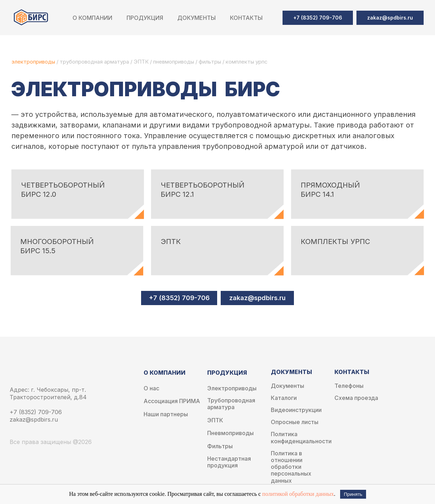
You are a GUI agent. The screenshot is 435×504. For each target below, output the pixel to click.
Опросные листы (295, 422)
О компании (92, 18)
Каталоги (284, 398)
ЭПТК (141, 62)
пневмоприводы (174, 62)
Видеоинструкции (296, 410)
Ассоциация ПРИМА (172, 401)
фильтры (211, 62)
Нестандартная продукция (229, 462)
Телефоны (349, 386)
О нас (151, 388)
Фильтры (220, 446)
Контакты (246, 18)
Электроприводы (232, 388)
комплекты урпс (247, 62)
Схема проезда (356, 398)
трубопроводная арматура (94, 62)
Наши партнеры (166, 414)
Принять (353, 494)
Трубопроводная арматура (231, 404)
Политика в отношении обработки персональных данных (291, 467)
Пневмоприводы (230, 433)
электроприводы (34, 62)
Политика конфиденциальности (301, 438)
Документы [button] (197, 18)
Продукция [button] (145, 18)
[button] (390, 18)
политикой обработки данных (298, 494)
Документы (288, 386)
